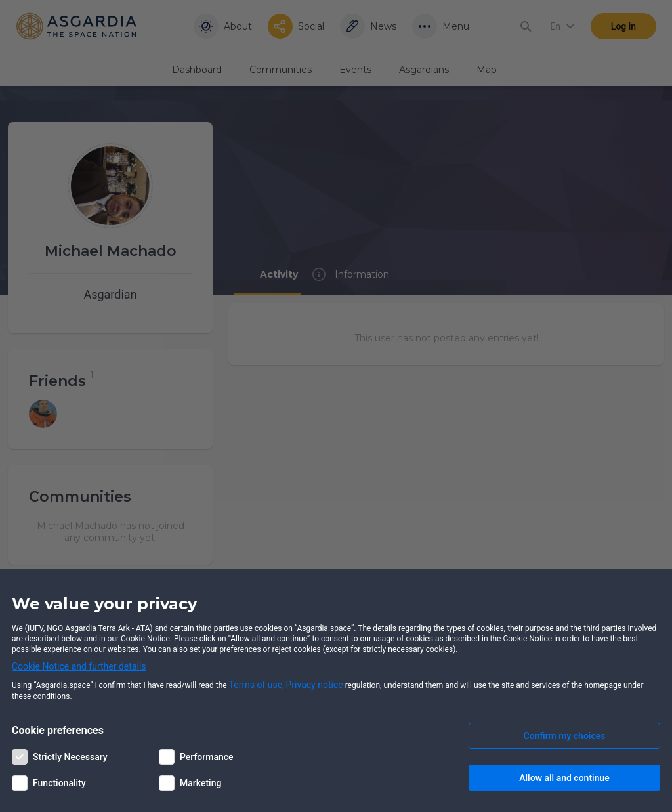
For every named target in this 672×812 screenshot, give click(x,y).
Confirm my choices (565, 736)
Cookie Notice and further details (79, 666)
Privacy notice (315, 685)
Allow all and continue (564, 778)
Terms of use (256, 685)
